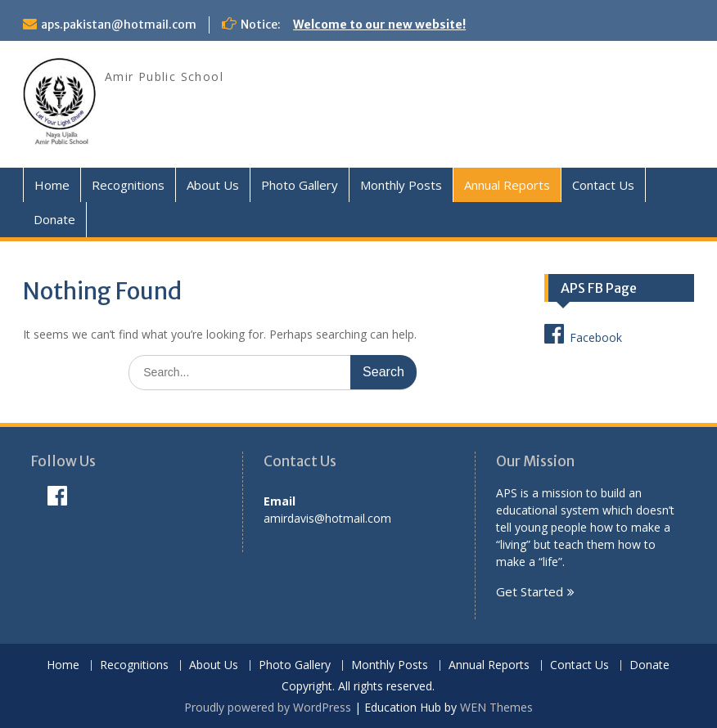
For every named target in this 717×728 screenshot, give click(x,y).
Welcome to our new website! (379, 25)
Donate (54, 219)
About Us (213, 185)
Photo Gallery (300, 185)
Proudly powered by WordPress (268, 707)
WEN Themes (496, 707)
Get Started (530, 591)
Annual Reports (507, 185)
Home (52, 185)
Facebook (583, 334)
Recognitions (128, 185)
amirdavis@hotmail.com (327, 518)
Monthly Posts (401, 185)
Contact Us (603, 185)
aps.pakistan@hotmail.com (119, 25)
